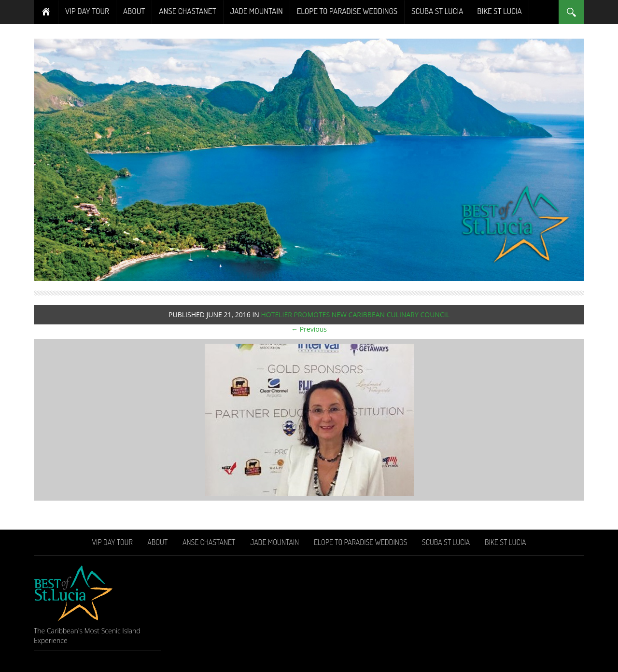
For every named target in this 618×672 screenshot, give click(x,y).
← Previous (309, 329)
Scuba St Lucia (437, 11)
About (134, 11)
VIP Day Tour (87, 11)
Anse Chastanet (187, 11)
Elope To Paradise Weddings (347, 11)
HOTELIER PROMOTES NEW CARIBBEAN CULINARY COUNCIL (355, 315)
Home (46, 12)
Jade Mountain (257, 11)
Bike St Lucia (499, 11)
